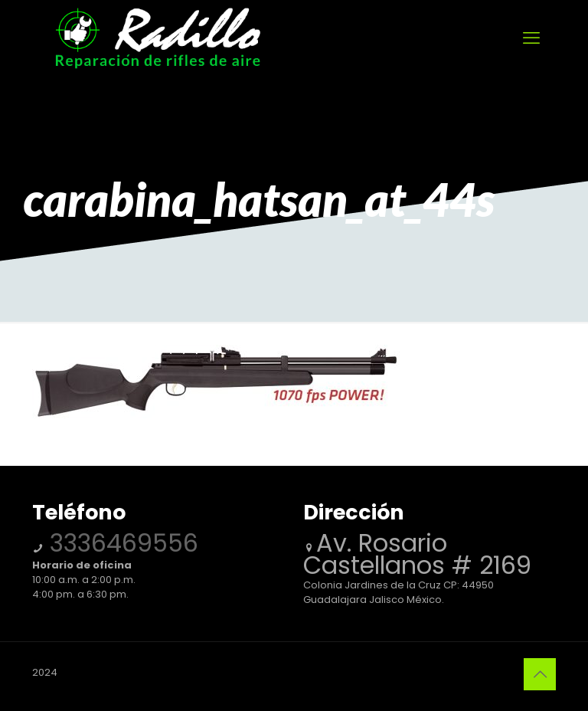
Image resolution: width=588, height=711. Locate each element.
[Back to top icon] (540, 674)
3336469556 (121, 543)
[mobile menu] (531, 38)
